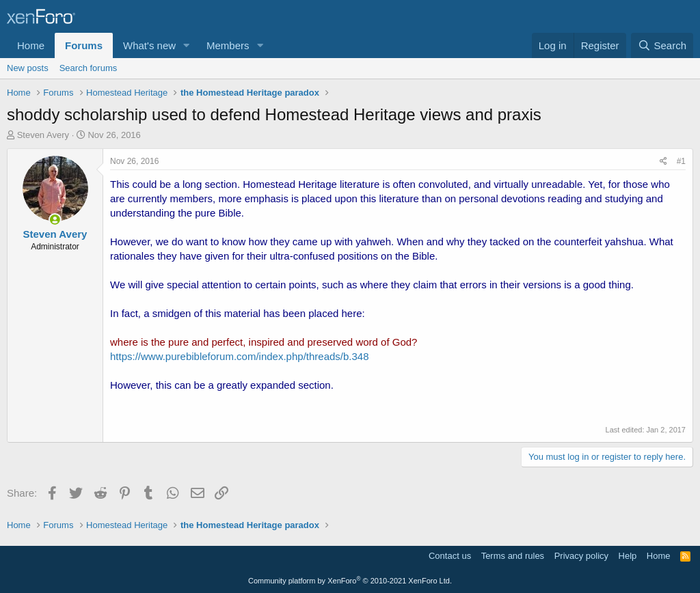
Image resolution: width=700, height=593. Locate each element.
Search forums (89, 68)
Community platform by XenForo (350, 581)
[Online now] (55, 220)
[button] (187, 45)
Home (31, 45)
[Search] (662, 45)
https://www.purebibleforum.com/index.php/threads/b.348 (240, 356)
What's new (149, 45)
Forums (84, 45)
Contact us (450, 556)
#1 (681, 161)
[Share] (663, 162)
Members (228, 45)
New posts (28, 68)
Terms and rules (513, 556)
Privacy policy (581, 556)
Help (628, 556)
